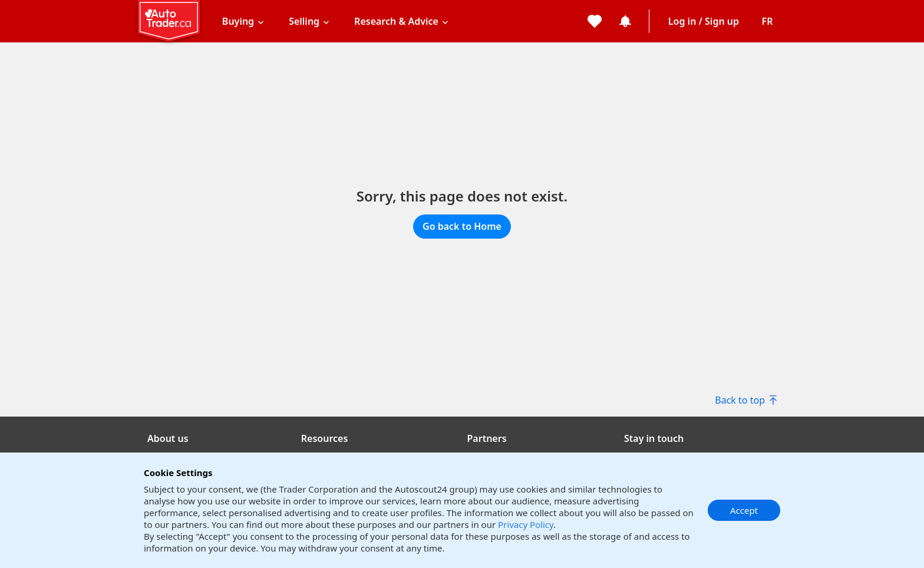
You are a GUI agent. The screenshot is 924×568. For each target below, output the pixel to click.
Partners (487, 438)
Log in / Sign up (704, 21)
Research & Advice (396, 21)
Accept (744, 510)
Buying (238, 21)
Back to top (746, 400)
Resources (325, 438)
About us (168, 438)
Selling (304, 21)
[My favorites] (595, 21)
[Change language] (767, 21)
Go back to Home (462, 226)
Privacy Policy (526, 524)
